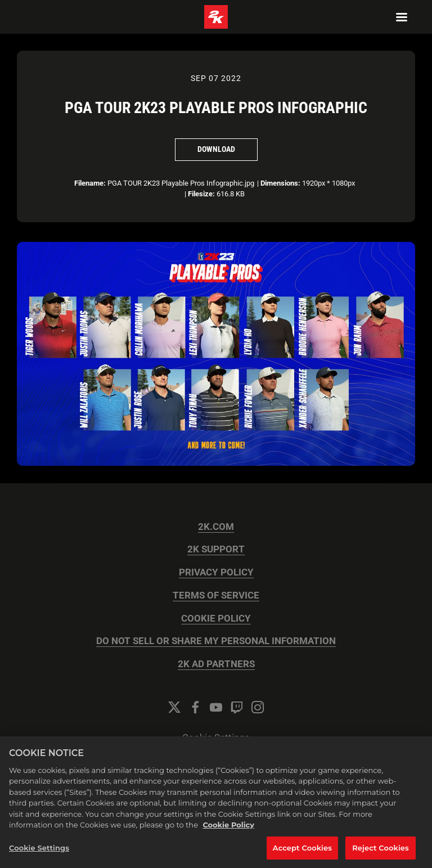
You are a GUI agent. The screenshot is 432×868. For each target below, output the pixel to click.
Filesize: (201, 194)
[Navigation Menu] (402, 17)
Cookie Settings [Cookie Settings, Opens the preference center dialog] (39, 855)
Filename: (90, 183)
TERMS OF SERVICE (216, 595)
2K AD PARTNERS (216, 664)
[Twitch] (237, 707)
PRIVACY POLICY (216, 572)
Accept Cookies (302, 855)
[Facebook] (195, 707)
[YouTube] (216, 707)
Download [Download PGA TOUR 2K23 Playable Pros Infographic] (216, 149)
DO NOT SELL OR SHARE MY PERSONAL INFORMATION (216, 641)
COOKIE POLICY (216, 619)
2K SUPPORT (216, 549)
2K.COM (216, 527)
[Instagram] (258, 707)
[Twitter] (174, 707)
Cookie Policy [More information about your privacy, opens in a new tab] (228, 832)
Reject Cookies (381, 855)
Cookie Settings (216, 738)
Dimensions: (280, 183)
